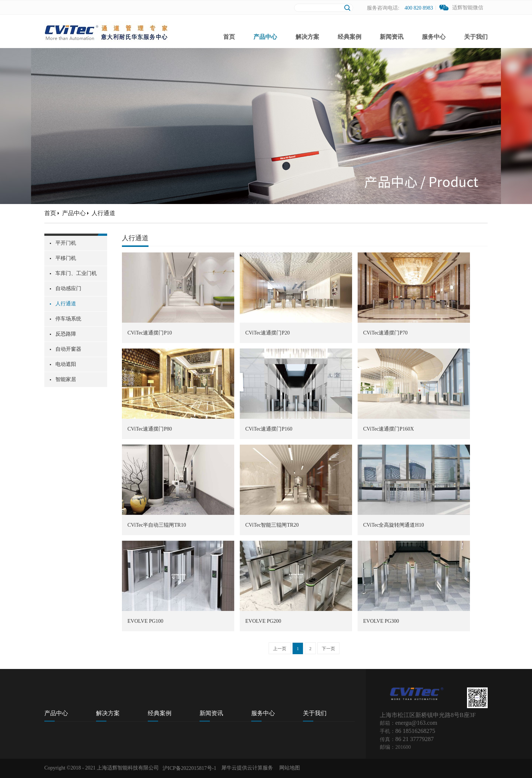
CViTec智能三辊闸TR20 (272, 525)
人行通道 (103, 213)
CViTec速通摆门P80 (150, 429)
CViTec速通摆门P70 (385, 333)
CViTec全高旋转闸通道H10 (394, 525)
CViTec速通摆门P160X (388, 429)
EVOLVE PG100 (145, 621)
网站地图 (288, 768)
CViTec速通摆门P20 (267, 333)
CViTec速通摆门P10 (150, 333)
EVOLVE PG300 (381, 621)
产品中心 (74, 213)
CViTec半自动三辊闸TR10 (157, 525)
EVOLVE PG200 (263, 621)
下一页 (328, 649)
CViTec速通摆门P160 (269, 429)
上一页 (280, 649)
